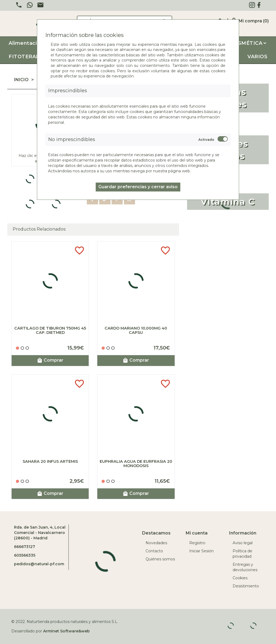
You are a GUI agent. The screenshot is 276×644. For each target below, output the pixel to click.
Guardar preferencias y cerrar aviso (138, 187)
